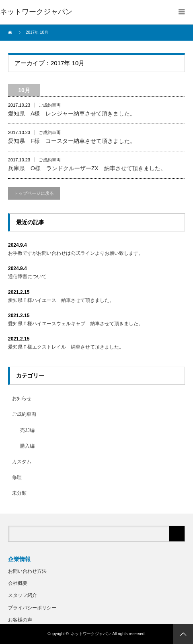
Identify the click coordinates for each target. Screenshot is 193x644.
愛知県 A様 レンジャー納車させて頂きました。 (72, 114)
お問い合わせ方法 (27, 571)
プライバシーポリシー (32, 608)
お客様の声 (20, 620)
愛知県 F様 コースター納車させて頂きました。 (72, 141)
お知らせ (22, 398)
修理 (17, 477)
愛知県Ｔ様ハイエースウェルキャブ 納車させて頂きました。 (76, 324)
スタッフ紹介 (23, 595)
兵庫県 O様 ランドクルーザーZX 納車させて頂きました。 (87, 168)
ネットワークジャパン (91, 634)
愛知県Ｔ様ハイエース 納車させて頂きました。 (61, 300)
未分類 (19, 493)
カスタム (22, 462)
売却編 (27, 430)
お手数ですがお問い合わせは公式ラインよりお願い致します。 (76, 253)
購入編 (27, 446)
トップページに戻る (34, 193)
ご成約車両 (50, 105)
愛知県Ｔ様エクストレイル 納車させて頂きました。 (66, 347)
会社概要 (18, 583)
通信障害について (27, 277)
